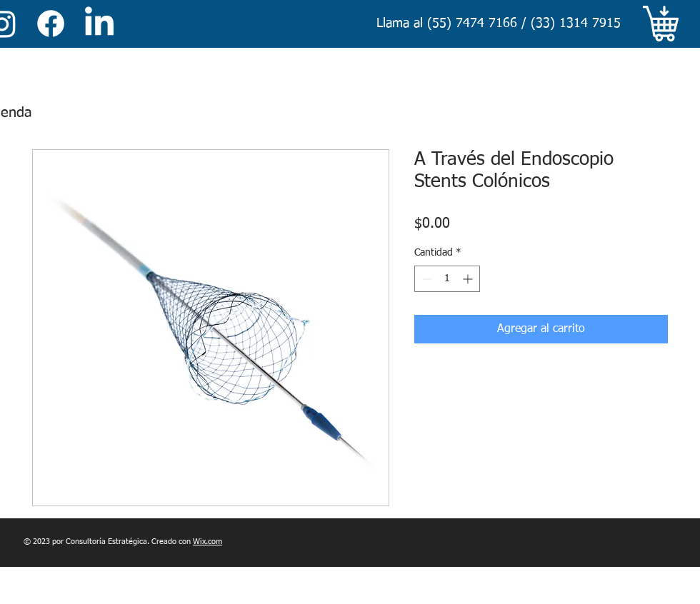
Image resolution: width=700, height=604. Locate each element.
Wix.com (207, 542)
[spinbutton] (447, 279)
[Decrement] (425, 279)
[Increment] (469, 279)
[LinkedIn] (99, 24)
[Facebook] (51, 24)
